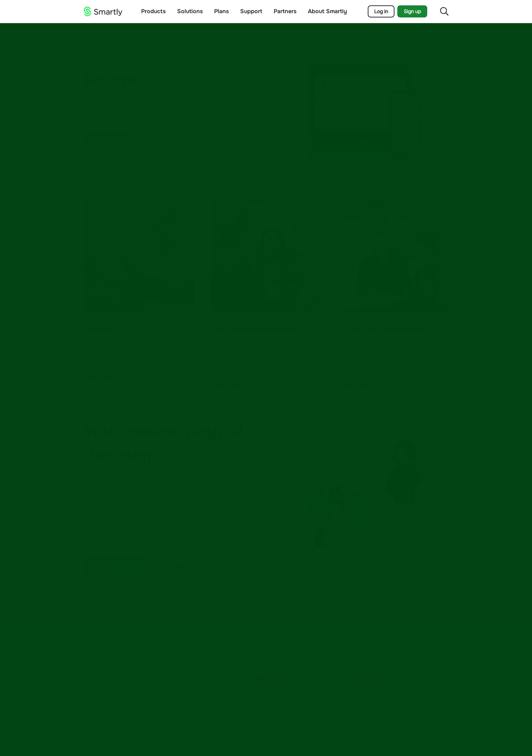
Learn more (99, 376)
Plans (221, 11)
